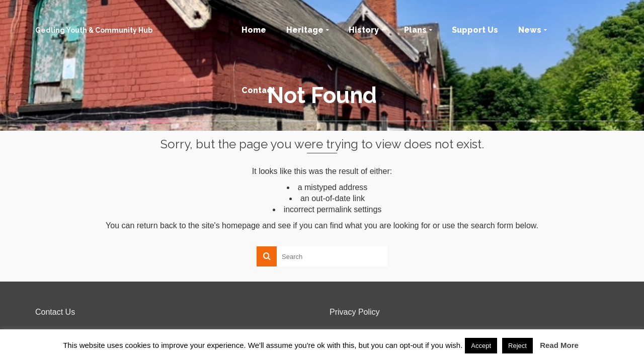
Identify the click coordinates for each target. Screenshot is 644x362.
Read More (559, 345)
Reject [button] (517, 346)
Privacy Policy (355, 312)
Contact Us (55, 312)
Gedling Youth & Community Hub (94, 30)
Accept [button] (481, 346)
